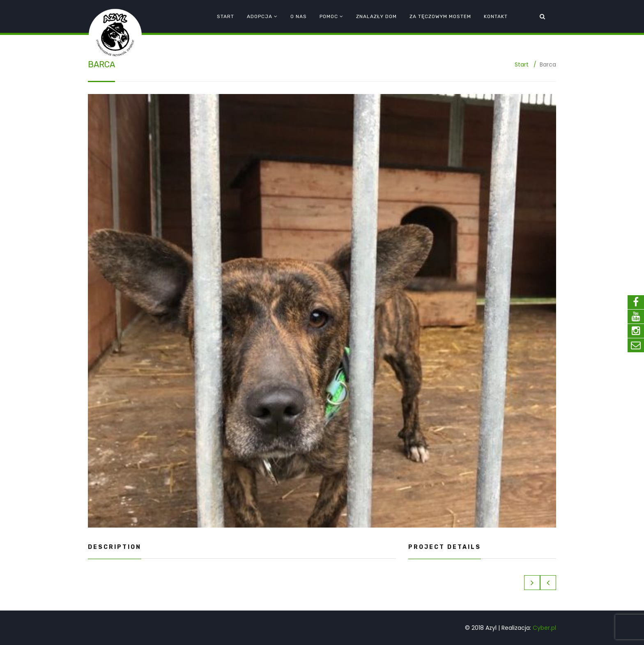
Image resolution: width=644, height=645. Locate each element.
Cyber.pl (544, 628)
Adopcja (260, 16)
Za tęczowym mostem (440, 16)
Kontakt (496, 16)
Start (225, 16)
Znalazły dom (376, 16)
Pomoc (329, 16)
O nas (299, 16)
